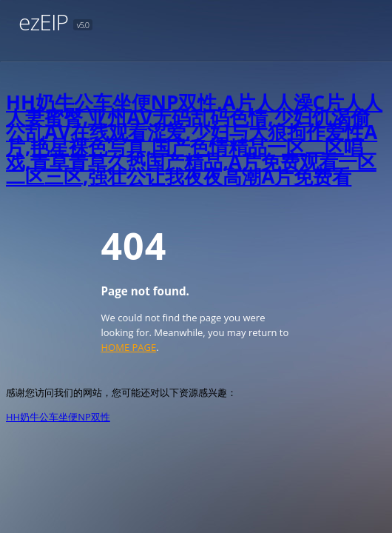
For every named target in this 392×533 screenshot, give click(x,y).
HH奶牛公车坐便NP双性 (58, 417)
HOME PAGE (129, 347)
